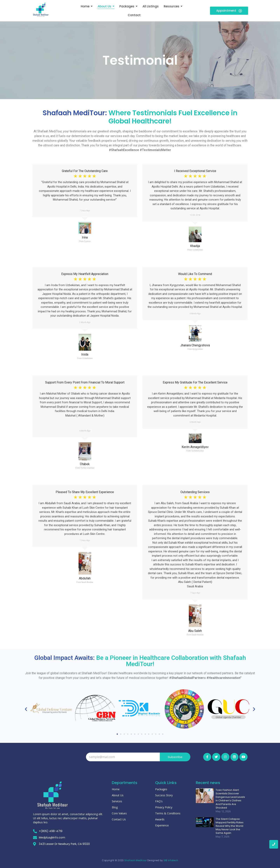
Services (117, 801)
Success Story (164, 795)
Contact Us (119, 819)
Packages (161, 789)
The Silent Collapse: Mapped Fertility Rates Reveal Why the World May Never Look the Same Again (230, 826)
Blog (115, 807)
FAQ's (159, 801)
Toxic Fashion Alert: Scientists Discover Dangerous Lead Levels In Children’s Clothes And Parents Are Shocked (230, 799)
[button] (26, 709)
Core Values (119, 813)
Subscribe (175, 757)
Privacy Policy (164, 807)
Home (116, 789)
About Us (118, 795)
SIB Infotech (171, 860)
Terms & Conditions (168, 813)
